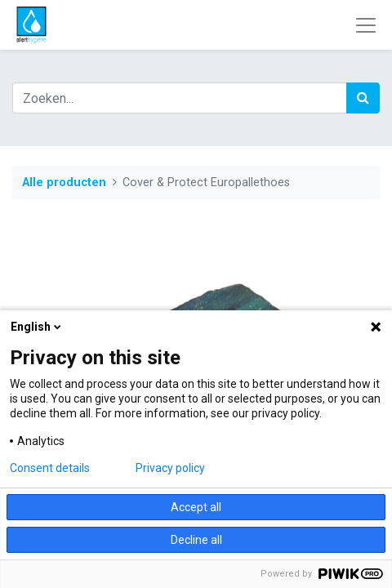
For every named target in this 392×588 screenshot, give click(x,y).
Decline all (196, 540)
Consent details (50, 468)
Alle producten (64, 183)
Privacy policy (170, 468)
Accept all (196, 507)
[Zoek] (363, 98)
